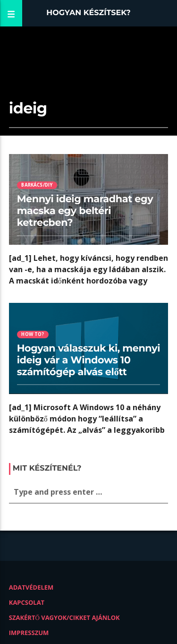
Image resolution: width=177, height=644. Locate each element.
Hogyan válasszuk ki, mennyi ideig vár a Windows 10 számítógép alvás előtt (88, 360)
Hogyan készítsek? (88, 13)
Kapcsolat (27, 602)
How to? (33, 334)
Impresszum (29, 633)
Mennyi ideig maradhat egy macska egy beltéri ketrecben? (85, 211)
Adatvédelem (31, 587)
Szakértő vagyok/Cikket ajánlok (64, 618)
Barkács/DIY (37, 185)
